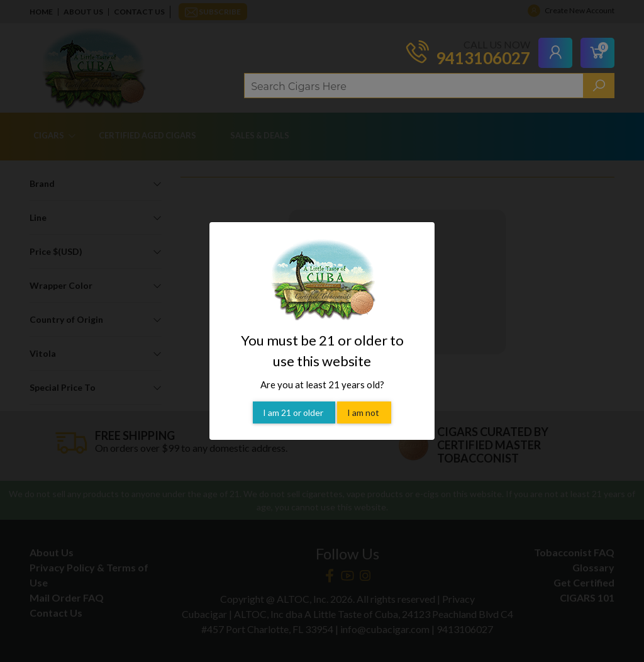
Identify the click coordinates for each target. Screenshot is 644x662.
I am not (364, 412)
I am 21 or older (294, 412)
